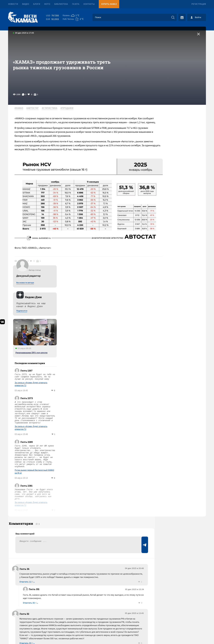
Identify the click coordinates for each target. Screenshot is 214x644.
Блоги (37, 4)
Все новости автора (169, 112)
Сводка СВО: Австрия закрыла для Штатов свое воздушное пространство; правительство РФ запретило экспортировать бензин (69, 524)
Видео (26, 4)
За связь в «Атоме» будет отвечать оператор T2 (175, 213)
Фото (47, 4)
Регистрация (199, 4)
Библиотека (61, 4)
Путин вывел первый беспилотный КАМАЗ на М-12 (179, 301)
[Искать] (173, 17)
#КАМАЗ (21, 108)
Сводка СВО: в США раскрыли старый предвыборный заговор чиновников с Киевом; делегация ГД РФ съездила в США (65, 568)
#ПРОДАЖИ (69, 108)
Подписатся (166, 140)
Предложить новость (173, 416)
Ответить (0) (30, 439)
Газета (76, 4)
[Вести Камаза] (23, 17)
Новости (13, 4)
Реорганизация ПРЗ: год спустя (176, 182)
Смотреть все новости (117, 508)
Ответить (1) (26, 418)
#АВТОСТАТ (34, 108)
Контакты (89, 4)
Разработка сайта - (193, 635)
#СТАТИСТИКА (51, 108)
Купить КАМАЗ (109, 4)
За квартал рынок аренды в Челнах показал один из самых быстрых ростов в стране (66, 554)
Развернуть (107, 622)
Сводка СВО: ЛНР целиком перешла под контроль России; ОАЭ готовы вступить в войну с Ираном (69, 540)
